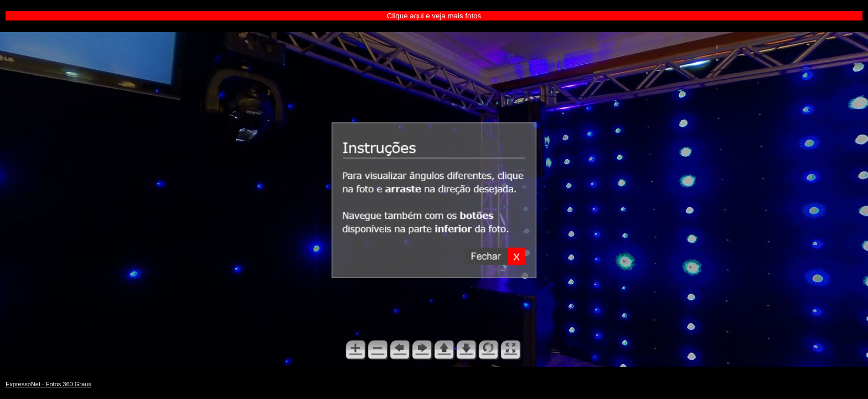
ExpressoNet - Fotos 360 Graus (48, 384)
